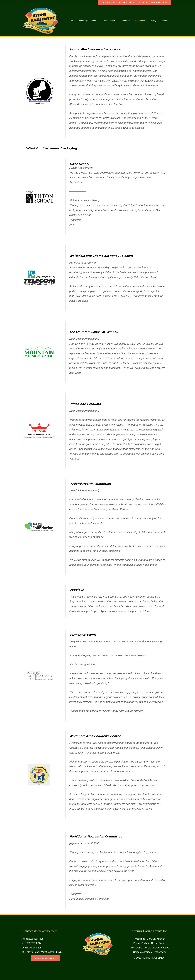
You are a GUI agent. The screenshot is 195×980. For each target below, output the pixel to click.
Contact (160, 21)
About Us (124, 21)
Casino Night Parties (87, 21)
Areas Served (109, 21)
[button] (96, 21)
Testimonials (137, 21)
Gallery (150, 21)
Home (70, 21)
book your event (45, 958)
